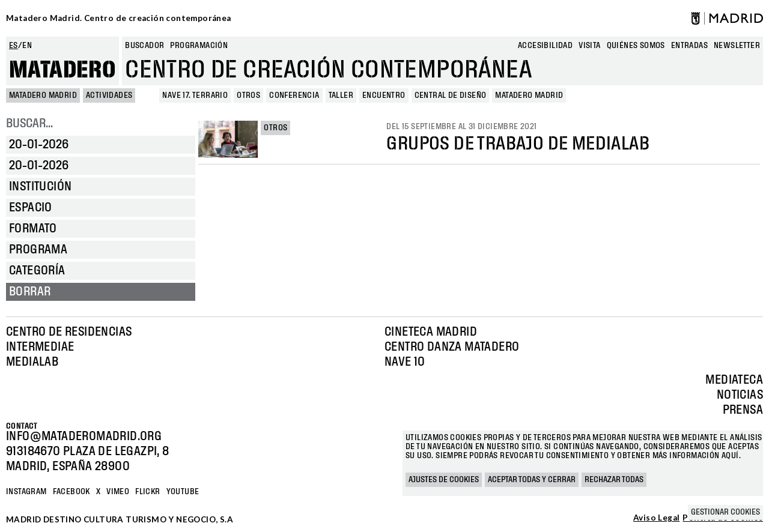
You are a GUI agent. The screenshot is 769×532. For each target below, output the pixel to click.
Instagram (26, 492)
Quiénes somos (636, 46)
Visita (589, 46)
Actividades (109, 95)
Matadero (62, 70)
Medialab (32, 362)
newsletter (737, 46)
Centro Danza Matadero (452, 347)
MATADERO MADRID (43, 95)
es (14, 46)
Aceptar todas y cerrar (532, 480)
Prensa (743, 410)
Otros (275, 128)
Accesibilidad (545, 46)
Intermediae (40, 347)
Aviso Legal (656, 518)
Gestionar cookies (725, 512)
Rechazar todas (614, 480)
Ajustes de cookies (444, 480)
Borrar (30, 292)
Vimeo (118, 492)
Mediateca (734, 380)
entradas (689, 46)
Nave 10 (405, 362)
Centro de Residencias (69, 332)
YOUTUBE (183, 492)
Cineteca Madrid (431, 332)
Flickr (147, 492)
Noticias (740, 395)
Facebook (71, 492)
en (27, 46)
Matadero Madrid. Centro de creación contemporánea (119, 18)
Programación (199, 46)
